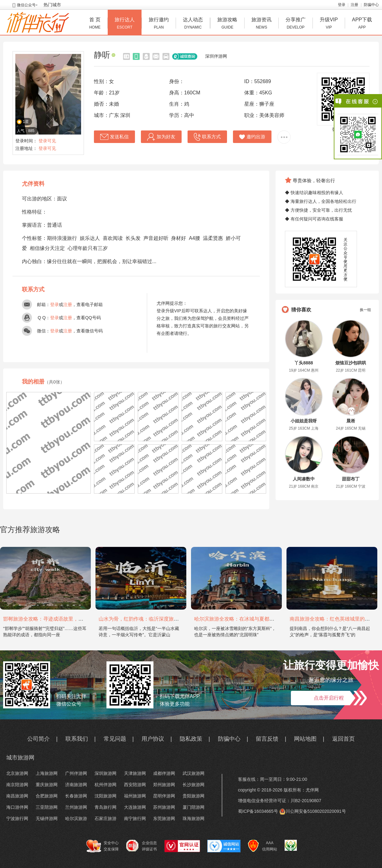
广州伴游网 (76, 773)
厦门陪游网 (194, 807)
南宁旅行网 (135, 818)
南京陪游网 (17, 785)
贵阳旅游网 (194, 796)
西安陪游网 (135, 785)
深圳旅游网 (106, 773)
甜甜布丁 (351, 479)
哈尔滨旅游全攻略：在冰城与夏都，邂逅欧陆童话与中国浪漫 (262, 619)
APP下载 (362, 24)
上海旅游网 (47, 773)
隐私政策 (191, 739)
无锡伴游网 (47, 818)
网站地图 (305, 739)
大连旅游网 (135, 807)
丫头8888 (304, 363)
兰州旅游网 (76, 807)
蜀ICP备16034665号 (258, 811)
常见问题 (115, 739)
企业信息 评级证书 (142, 846)
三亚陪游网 (47, 807)
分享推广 (296, 24)
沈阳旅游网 (106, 796)
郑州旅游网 (164, 785)
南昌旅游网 (17, 796)
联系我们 (77, 739)
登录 (342, 5)
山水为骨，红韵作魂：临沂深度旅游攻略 (144, 619)
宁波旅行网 (17, 818)
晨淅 (351, 421)
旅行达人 (125, 24)
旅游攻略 (227, 24)
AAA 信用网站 (263, 846)
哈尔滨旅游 (76, 818)
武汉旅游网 (194, 773)
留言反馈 (267, 739)
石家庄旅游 (106, 818)
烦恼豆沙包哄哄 (351, 363)
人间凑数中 (304, 479)
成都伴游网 (164, 773)
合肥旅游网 (47, 796)
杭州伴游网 (106, 785)
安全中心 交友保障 (103, 846)
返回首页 (343, 739)
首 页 (95, 24)
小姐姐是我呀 (304, 421)
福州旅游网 (135, 796)
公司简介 (39, 739)
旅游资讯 (261, 24)
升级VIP (329, 24)
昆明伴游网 (164, 796)
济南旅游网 (76, 785)
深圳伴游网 (216, 56)
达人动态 (193, 24)
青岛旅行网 (106, 807)
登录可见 (47, 141)
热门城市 (52, 5)
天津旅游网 (135, 773)
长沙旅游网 (194, 785)
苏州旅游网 (164, 807)
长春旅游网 (76, 796)
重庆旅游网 (47, 785)
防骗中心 (371, 5)
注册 (354, 5)
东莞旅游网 (164, 818)
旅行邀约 (159, 24)
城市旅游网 (20, 758)
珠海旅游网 (194, 818)
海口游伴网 (17, 807)
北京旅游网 (17, 773)
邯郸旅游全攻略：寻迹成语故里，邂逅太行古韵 (56, 619)
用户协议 (153, 739)
